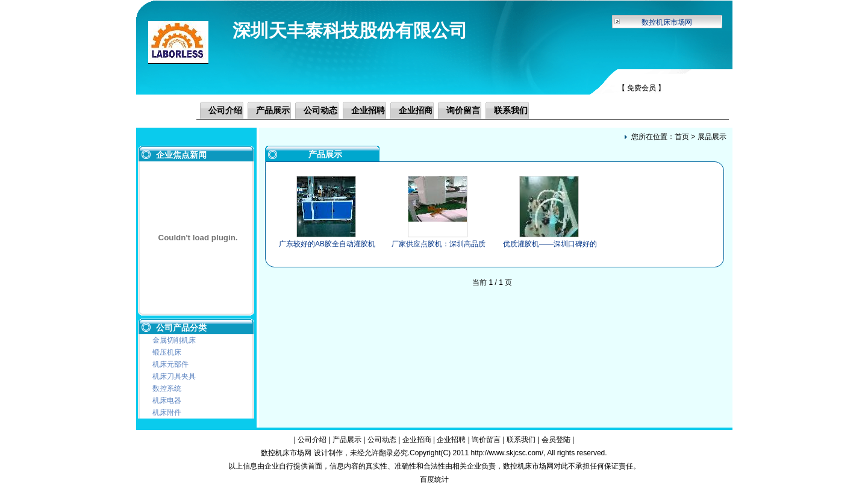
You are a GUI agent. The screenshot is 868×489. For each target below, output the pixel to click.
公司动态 (320, 110)
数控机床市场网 (667, 22)
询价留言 (463, 110)
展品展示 (712, 137)
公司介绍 (225, 110)
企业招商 (416, 110)
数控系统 (167, 388)
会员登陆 (556, 440)
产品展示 (273, 110)
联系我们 (511, 110)
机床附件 (167, 413)
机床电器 (167, 400)
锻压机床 (167, 352)
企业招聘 (368, 110)
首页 (682, 137)
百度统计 (434, 479)
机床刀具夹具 (174, 376)
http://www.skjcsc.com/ (507, 453)
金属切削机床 (174, 340)
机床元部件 (170, 364)
